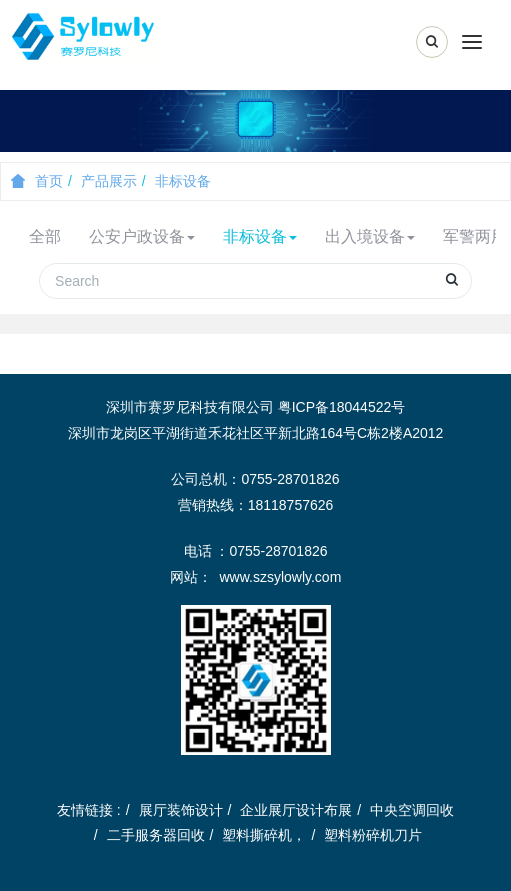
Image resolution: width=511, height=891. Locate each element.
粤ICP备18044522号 (342, 407)
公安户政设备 (142, 236)
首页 (37, 181)
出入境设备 (370, 236)
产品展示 (109, 181)
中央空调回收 (412, 810)
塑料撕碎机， (264, 835)
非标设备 (183, 181)
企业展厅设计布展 (296, 810)
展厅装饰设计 (181, 810)
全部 (45, 236)
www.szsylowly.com (280, 577)
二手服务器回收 (156, 835)
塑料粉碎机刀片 (373, 835)
